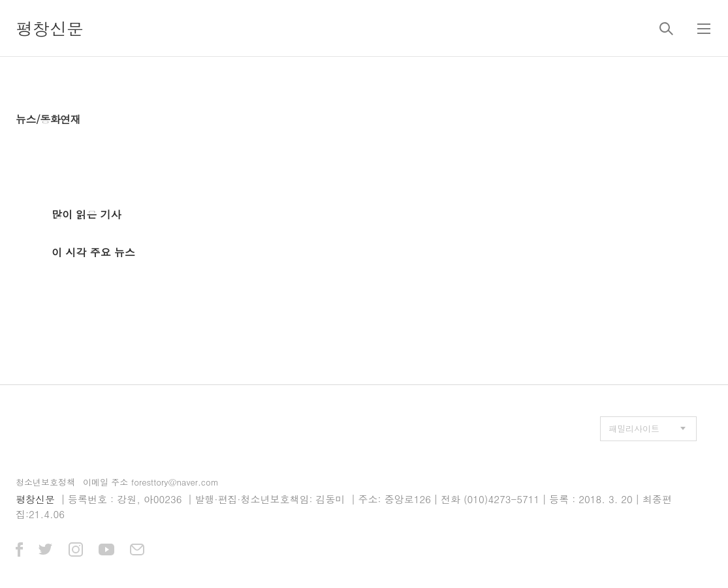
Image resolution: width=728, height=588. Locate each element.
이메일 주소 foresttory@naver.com (151, 482)
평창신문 (50, 28)
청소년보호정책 (45, 482)
